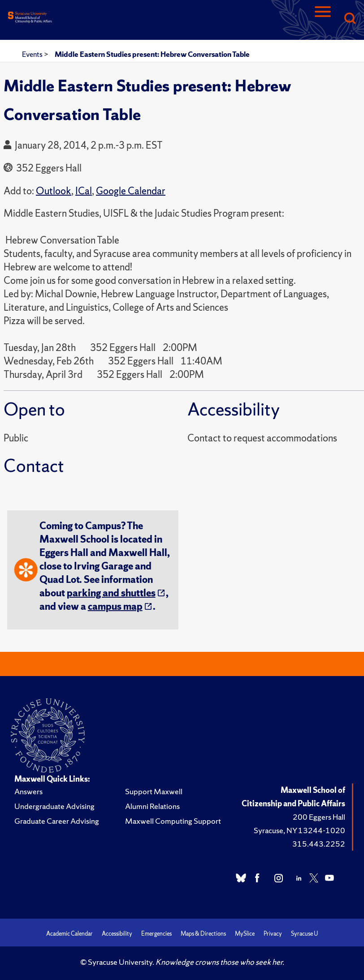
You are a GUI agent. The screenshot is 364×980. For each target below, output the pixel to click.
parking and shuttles (111, 593)
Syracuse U (304, 934)
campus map (115, 606)
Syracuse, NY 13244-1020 (299, 830)
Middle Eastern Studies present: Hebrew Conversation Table (152, 54)
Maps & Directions (203, 934)
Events (33, 54)
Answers (28, 791)
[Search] (350, 19)
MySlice (245, 934)
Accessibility (117, 934)
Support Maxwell (154, 791)
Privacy (273, 934)
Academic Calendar (69, 934)
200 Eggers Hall (319, 817)
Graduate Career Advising (57, 821)
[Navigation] (323, 19)
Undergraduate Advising (54, 806)
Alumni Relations (152, 806)
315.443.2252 (319, 844)
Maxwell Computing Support (173, 821)
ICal (84, 191)
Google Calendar (131, 191)
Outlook (54, 191)
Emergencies (156, 934)
